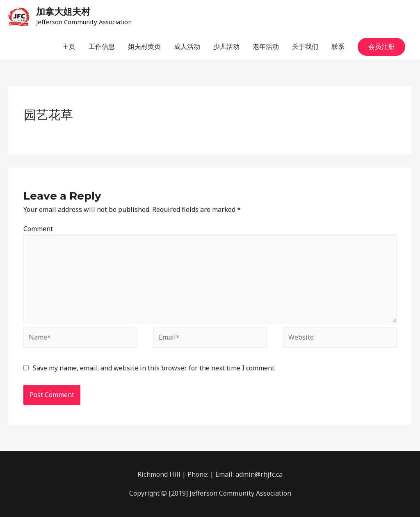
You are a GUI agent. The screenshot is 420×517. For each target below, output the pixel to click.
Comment (38, 229)
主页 (69, 46)
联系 (338, 46)
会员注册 (381, 46)
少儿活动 (226, 46)
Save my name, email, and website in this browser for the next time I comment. (154, 368)
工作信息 (102, 46)
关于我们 (305, 46)
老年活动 (266, 46)
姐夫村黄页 (144, 46)
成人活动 (187, 46)
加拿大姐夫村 (63, 12)
